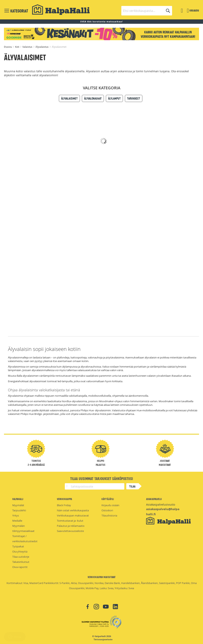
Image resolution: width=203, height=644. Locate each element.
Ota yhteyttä (20, 552)
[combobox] (147, 11)
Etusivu (8, 47)
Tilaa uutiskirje (21, 557)
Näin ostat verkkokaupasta (73, 510)
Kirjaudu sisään (110, 505)
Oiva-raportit (20, 567)
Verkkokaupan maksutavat (73, 515)
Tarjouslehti (19, 510)
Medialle (17, 521)
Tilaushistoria (109, 515)
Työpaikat (18, 546)
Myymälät (18, 505)
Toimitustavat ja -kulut (70, 521)
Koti (17, 47)
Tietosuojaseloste (103, 639)
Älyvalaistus (42, 47)
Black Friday (64, 505)
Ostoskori (107, 510)
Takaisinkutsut (21, 562)
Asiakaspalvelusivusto (161, 504)
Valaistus (28, 47)
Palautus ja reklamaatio (71, 526)
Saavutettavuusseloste (70, 531)
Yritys (16, 515)
